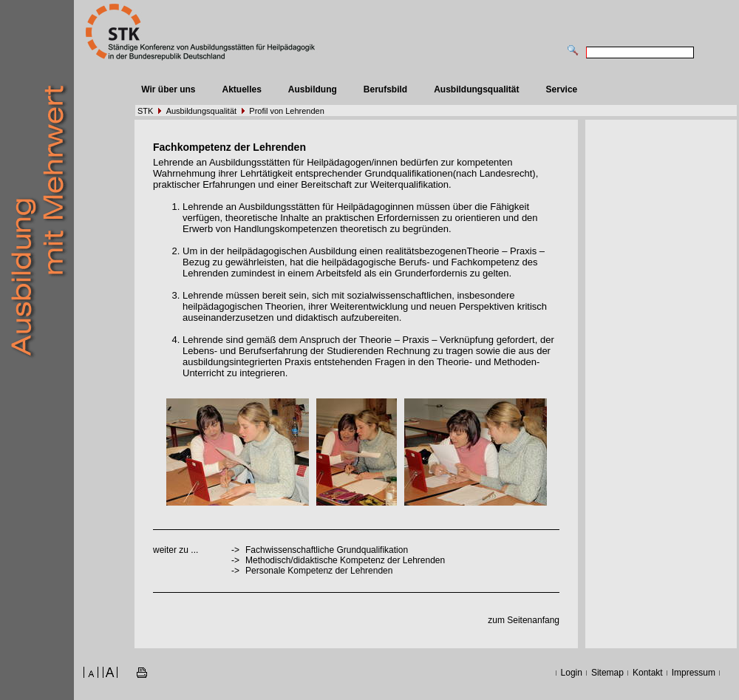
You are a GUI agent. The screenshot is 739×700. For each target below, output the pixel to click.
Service (562, 89)
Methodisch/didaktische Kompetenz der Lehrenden (345, 560)
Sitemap (607, 673)
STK (145, 111)
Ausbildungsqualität (476, 89)
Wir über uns (168, 89)
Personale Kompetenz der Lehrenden (319, 571)
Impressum (694, 673)
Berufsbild (385, 89)
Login (572, 673)
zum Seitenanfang (524, 620)
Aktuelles (241, 89)
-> (235, 571)
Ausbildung (313, 89)
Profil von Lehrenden (287, 111)
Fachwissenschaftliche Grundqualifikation (327, 550)
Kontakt (648, 673)
